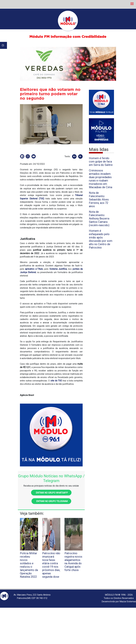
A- (80, 156)
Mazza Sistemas (128, 601)
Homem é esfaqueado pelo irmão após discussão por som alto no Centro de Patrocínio (101, 239)
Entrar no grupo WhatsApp (51, 493)
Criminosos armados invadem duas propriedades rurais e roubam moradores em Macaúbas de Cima (101, 179)
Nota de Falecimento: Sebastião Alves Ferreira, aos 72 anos (99, 199)
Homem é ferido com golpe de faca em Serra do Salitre (101, 162)
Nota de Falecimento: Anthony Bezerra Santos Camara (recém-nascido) (99, 218)
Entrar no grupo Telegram (51, 501)
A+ (74, 156)
